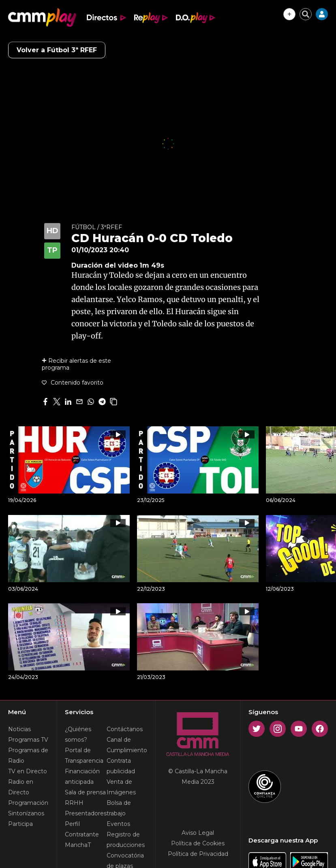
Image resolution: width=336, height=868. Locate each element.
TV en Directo (28, 771)
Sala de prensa (85, 792)
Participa (20, 824)
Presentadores (86, 813)
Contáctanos (125, 729)
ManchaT (78, 845)
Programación (28, 803)
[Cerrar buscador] (306, 14)
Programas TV (28, 740)
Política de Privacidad (198, 854)
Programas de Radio (28, 755)
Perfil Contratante (82, 829)
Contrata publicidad (121, 766)
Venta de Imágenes (121, 787)
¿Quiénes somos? (78, 734)
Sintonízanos (26, 813)
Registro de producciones (126, 840)
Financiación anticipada (82, 777)
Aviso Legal (198, 833)
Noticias (19, 729)
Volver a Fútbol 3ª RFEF (57, 50)
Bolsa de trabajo (119, 808)
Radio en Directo (21, 787)
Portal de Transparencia (84, 755)
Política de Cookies (198, 843)
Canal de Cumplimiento (127, 745)
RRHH (74, 803)
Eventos (118, 824)
